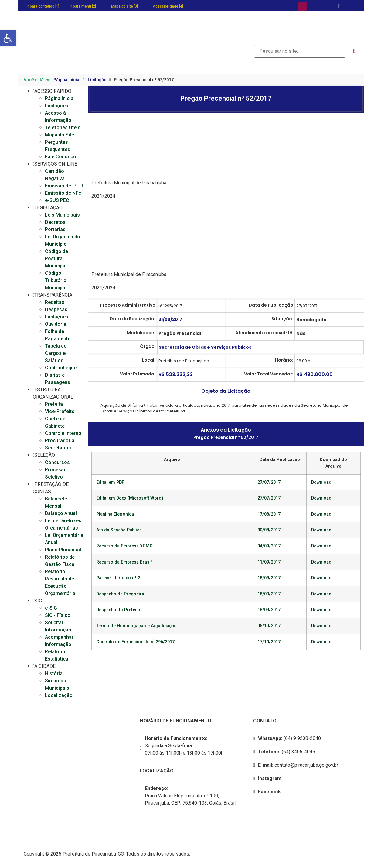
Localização (59, 695)
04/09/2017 (269, 546)
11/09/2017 (269, 562)
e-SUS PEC (57, 200)
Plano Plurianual (63, 550)
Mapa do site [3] (124, 6)
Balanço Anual (61, 513)
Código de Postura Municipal (56, 259)
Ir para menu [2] (83, 6)
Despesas (56, 310)
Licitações (57, 106)
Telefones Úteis (63, 128)
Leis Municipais (62, 215)
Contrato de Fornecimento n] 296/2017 (135, 642)
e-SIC (51, 608)
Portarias (55, 229)
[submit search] (354, 51)
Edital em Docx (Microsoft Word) (130, 498)
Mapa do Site (60, 135)
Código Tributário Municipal (56, 280)
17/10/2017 (269, 642)
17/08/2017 (269, 514)
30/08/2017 (269, 530)
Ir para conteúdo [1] (43, 6)
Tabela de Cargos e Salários (56, 353)
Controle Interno (63, 433)
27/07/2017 (269, 482)
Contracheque (61, 368)
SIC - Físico (58, 615)
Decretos (55, 222)
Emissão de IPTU (64, 186)
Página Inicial (67, 80)
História (54, 673)
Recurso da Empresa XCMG (124, 546)
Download (321, 482)
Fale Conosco (61, 157)
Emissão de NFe (63, 193)
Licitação (97, 80)
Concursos (57, 462)
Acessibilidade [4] (168, 6)
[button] (8, 38)
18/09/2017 (269, 578)
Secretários (58, 448)
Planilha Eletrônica (115, 514)
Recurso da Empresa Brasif (124, 562)
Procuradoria (60, 441)
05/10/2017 (269, 626)
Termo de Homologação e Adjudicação (136, 626)
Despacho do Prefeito (118, 610)
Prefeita (54, 404)
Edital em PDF (110, 482)
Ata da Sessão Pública (119, 530)
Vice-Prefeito (60, 411)
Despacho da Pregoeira (120, 594)
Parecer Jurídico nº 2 (118, 578)
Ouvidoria (56, 324)
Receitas (55, 302)
